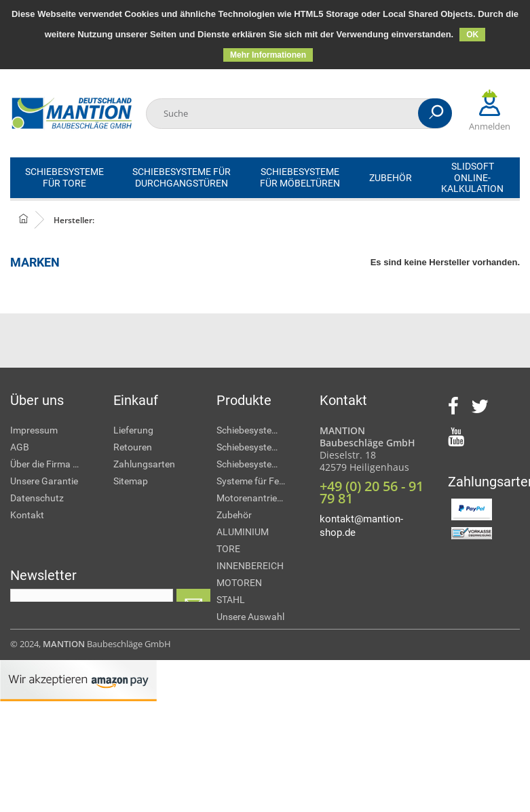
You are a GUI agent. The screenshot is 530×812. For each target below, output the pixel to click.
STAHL (231, 600)
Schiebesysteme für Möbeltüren (258, 464)
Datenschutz (37, 498)
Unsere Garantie (44, 481)
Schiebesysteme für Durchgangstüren (258, 447)
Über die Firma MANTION (52, 464)
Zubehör (234, 515)
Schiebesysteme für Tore (258, 430)
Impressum (34, 430)
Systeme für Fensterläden (258, 481)
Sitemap (131, 481)
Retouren (133, 447)
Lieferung (133, 430)
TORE (228, 549)
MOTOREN (239, 583)
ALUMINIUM (243, 532)
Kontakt (27, 515)
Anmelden (490, 111)
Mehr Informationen (268, 55)
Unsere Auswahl (250, 617)
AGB (20, 447)
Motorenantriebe (252, 498)
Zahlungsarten (144, 464)
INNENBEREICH (250, 566)
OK (472, 35)
